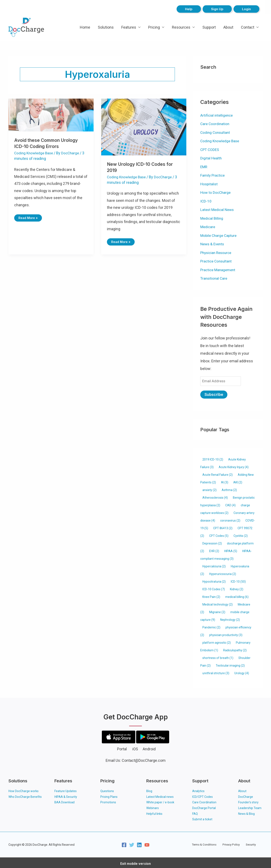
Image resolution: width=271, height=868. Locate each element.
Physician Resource (217, 253)
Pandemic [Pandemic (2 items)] (211, 626)
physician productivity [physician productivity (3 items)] (226, 634)
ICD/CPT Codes (203, 795)
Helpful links (154, 812)
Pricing (154, 27)
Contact (248, 27)
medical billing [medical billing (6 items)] (237, 596)
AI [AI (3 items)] (225, 481)
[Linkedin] (139, 843)
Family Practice (213, 175)
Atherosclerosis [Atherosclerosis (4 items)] (215, 496)
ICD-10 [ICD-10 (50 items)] (238, 580)
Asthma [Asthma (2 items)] (229, 489)
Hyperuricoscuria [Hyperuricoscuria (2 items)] (223, 573)
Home (85, 27)
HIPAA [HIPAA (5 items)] (231, 550)
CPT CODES (210, 150)
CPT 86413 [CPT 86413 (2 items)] (223, 527)
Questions (107, 790)
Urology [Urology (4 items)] (242, 672)
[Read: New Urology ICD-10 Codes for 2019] (144, 127)
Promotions (108, 801)
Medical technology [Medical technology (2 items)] (218, 603)
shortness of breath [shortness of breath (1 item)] (218, 657)
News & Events (213, 244)
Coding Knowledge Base (35, 153)
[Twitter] (132, 843)
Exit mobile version (135, 862)
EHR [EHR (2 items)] (214, 550)
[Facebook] (124, 843)
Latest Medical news (160, 795)
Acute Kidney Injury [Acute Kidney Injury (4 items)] (234, 466)
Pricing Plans (109, 795)
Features (129, 27)
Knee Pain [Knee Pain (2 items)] (211, 596)
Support (209, 27)
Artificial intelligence (217, 115)
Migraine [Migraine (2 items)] (217, 611)
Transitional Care (214, 278)
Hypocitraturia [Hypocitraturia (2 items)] (214, 580)
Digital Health (211, 158)
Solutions (106, 27)
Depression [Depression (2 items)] (212, 542)
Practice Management (219, 270)
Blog (149, 790)
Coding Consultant (216, 132)
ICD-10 (206, 201)
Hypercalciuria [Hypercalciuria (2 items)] (214, 565)
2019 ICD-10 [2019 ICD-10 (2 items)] (213, 458)
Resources (181, 27)
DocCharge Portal (204, 806)
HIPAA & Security (66, 795)
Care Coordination (215, 124)
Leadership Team (250, 806)
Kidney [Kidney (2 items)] (237, 588)
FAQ (195, 812)
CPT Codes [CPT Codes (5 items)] (219, 534)
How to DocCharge (216, 192)
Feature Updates (66, 790)
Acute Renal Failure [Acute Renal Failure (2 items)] (218, 473)
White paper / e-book (160, 801)
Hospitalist (209, 184)
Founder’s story (248, 801)
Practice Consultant (217, 261)
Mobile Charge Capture (219, 235)
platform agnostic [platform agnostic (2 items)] (217, 641)
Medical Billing (212, 218)
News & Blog (246, 812)
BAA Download (64, 801)
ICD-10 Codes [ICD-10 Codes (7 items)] (214, 588)
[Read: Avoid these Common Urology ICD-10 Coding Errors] (51, 115)
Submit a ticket (202, 817)
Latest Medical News (218, 210)
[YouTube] (147, 843)
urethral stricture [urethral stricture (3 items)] (216, 672)
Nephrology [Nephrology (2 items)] (230, 618)
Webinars (153, 806)
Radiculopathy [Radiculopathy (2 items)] (235, 649)
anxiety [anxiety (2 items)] (209, 489)
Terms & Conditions (206, 843)
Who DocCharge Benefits (25, 795)
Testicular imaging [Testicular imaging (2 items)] (230, 664)
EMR (204, 167)
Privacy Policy (231, 843)
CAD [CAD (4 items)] (230, 504)
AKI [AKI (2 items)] (238, 481)
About (228, 27)
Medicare (208, 227)
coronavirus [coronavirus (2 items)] (230, 519)
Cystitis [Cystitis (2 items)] (241, 534)
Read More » (29, 217)
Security (249, 843)
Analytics (198, 790)
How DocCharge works (24, 790)
